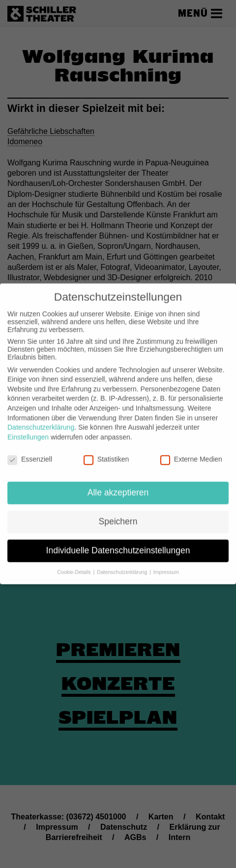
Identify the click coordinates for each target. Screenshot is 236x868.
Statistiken (106, 452)
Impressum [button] (166, 565)
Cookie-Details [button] (74, 565)
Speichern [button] (118, 514)
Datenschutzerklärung (41, 420)
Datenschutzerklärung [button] (123, 565)
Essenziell (30, 452)
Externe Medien (191, 452)
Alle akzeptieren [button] (118, 485)
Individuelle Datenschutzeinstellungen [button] (118, 543)
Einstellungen (28, 430)
